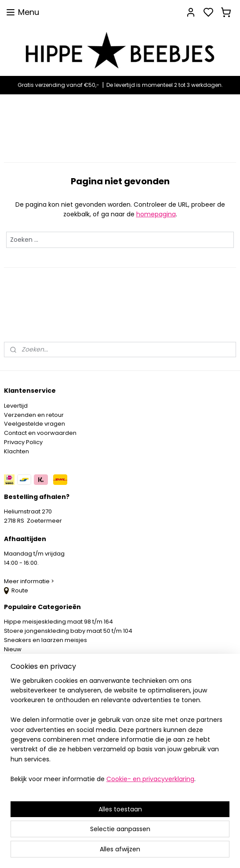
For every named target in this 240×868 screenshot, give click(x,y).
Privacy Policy (23, 442)
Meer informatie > (30, 581)
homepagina (156, 214)
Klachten (16, 451)
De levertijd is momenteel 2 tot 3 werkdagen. (165, 85)
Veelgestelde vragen (35, 424)
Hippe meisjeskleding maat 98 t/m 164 (58, 622)
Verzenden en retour (34, 415)
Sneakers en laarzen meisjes (45, 640)
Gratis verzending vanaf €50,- (58, 85)
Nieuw (13, 649)
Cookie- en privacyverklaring (150, 779)
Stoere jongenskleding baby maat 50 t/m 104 (68, 631)
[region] (120, 733)
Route (16, 590)
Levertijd (16, 406)
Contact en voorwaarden (40, 433)
